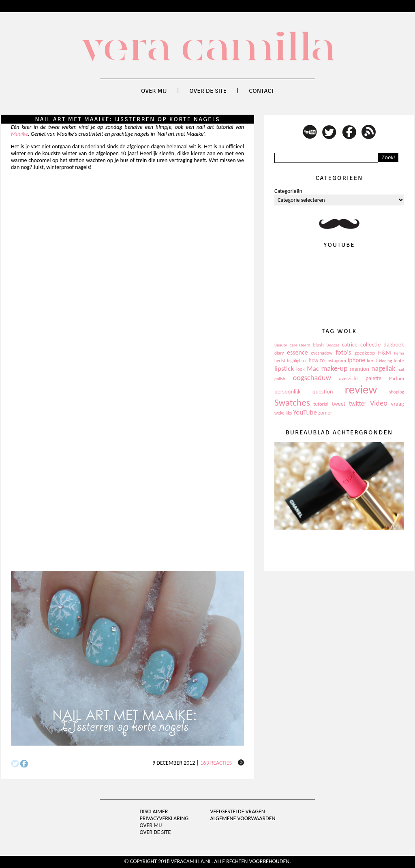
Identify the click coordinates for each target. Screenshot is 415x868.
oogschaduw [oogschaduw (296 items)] (312, 377)
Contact (261, 91)
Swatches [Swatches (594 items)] (292, 402)
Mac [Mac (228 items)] (313, 369)
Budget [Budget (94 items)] (333, 345)
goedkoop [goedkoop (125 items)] (365, 353)
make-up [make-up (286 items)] (334, 368)
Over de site (208, 91)
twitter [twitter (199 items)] (358, 403)
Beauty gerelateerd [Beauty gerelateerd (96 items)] (292, 345)
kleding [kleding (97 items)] (385, 361)
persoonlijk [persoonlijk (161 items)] (288, 391)
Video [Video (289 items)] (379, 403)
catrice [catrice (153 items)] (350, 345)
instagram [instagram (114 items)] (336, 361)
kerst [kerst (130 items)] (372, 360)
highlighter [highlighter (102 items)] (297, 361)
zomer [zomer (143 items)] (325, 413)
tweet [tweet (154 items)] (339, 404)
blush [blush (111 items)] (319, 345)
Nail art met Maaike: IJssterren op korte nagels (127, 119)
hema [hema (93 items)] (399, 353)
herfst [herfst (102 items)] (280, 361)
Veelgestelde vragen (237, 811)
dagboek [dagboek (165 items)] (394, 344)
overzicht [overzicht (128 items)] (349, 378)
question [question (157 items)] (323, 391)
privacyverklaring (164, 818)
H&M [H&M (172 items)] (385, 353)
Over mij (154, 91)
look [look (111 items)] (301, 369)
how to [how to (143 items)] (317, 360)
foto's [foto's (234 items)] (343, 352)
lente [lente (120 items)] (399, 360)
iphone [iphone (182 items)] (356, 360)
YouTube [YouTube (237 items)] (305, 412)
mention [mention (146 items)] (359, 369)
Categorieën (288, 191)
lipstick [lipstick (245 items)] (284, 369)
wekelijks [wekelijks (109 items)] (283, 413)
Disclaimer (154, 811)
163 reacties (216, 763)
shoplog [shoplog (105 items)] (397, 392)
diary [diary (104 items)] (279, 353)
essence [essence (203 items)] (297, 352)
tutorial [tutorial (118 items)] (321, 404)
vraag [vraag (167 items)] (397, 404)
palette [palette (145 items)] (373, 378)
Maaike (19, 134)
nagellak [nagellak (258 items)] (383, 368)
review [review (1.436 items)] (361, 389)
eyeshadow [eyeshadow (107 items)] (322, 353)
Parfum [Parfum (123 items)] (397, 378)
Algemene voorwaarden (243, 818)
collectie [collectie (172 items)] (370, 344)
